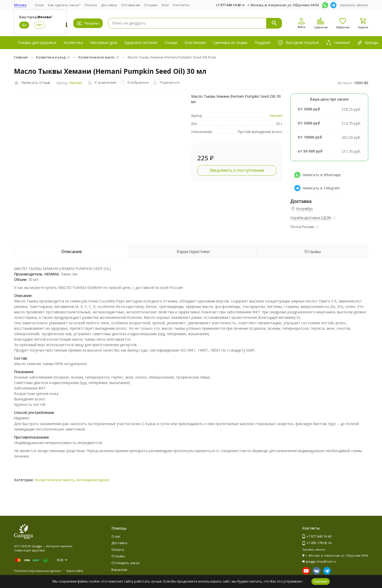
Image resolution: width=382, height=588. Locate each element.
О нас (39, 5)
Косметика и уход (51, 57)
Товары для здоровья (37, 42)
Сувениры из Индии (230, 42)
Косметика (73, 42)
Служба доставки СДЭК (311, 218)
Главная (21, 57)
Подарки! (262, 42)
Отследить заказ (126, 563)
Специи (171, 42)
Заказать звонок (354, 5)
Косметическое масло (97, 57)
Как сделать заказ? (64, 5)
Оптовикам (130, 5)
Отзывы (151, 5)
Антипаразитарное (93, 480)
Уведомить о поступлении (237, 170)
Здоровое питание (141, 42)
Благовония (195, 42)
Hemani (76, 83)
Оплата (91, 5)
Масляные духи (104, 42)
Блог (165, 5)
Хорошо (321, 581)
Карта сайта (75, 571)
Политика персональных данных (38, 571)
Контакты (181, 5)
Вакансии (119, 570)
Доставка (109, 5)
